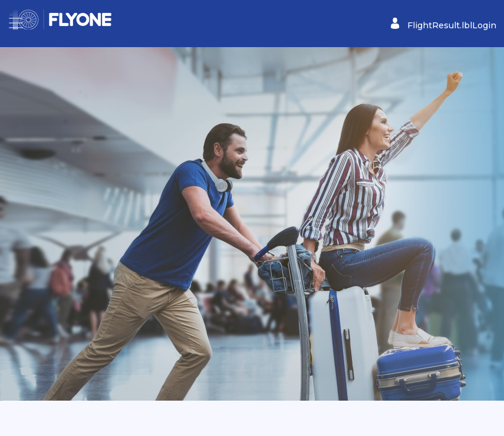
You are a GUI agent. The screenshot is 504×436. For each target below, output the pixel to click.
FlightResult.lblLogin (444, 24)
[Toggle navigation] (16, 23)
